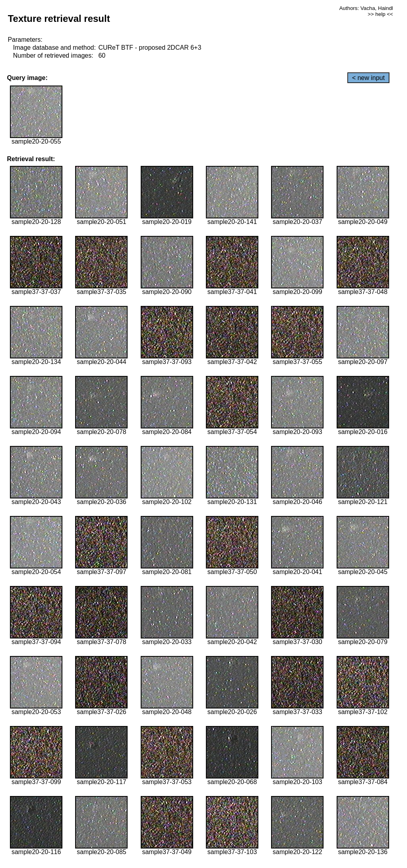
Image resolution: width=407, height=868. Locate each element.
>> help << (380, 14)
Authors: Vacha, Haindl (366, 8)
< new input (368, 78)
